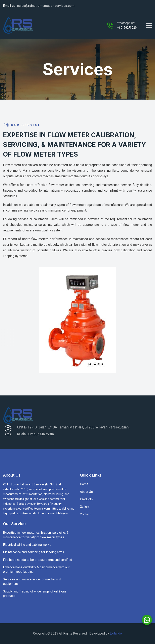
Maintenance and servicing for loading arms (34, 552)
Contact (85, 514)
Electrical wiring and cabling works (27, 545)
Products (86, 499)
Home (84, 484)
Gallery (85, 507)
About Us (86, 492)
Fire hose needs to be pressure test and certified (38, 560)
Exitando (116, 633)
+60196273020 (127, 28)
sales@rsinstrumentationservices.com (39, 6)
